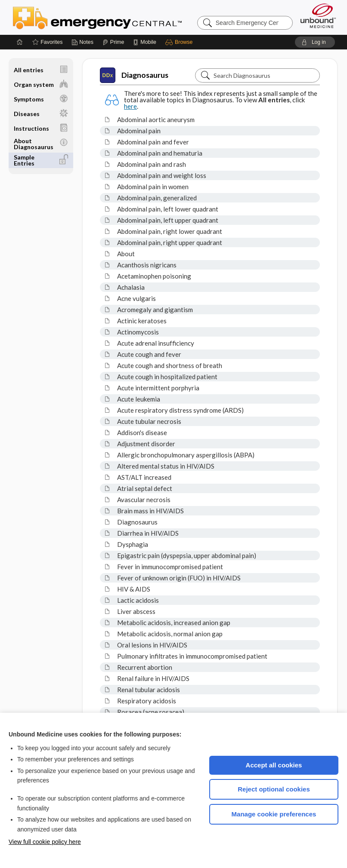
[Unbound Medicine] (318, 16)
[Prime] (113, 42)
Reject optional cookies (274, 789)
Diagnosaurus (134, 75)
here (130, 106)
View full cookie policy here (45, 842)
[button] (180, 42)
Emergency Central (120, 17)
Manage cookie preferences (274, 814)
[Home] (20, 42)
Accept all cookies (274, 765)
